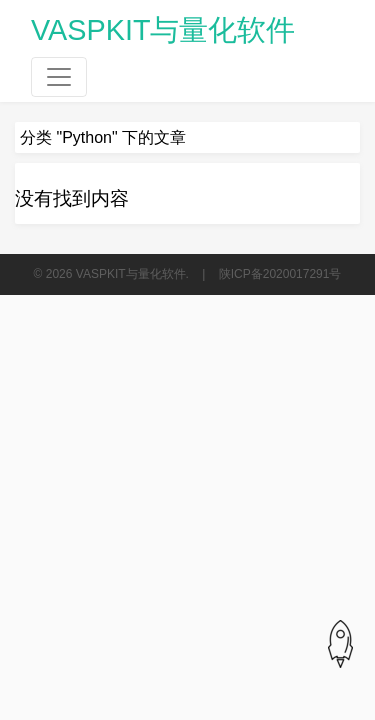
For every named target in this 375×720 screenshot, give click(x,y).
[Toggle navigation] (59, 77)
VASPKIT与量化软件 (163, 30)
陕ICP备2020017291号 (280, 274)
